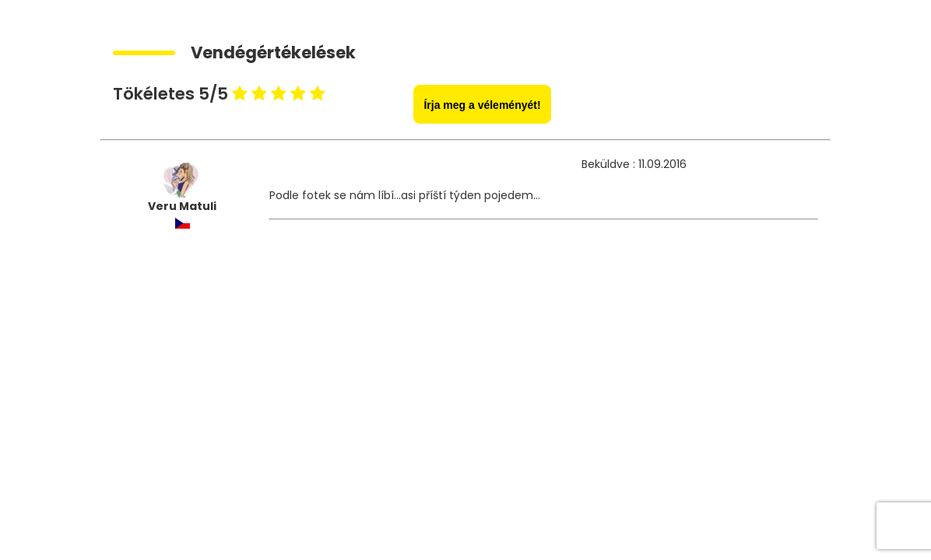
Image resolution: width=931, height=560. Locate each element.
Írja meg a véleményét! (482, 105)
